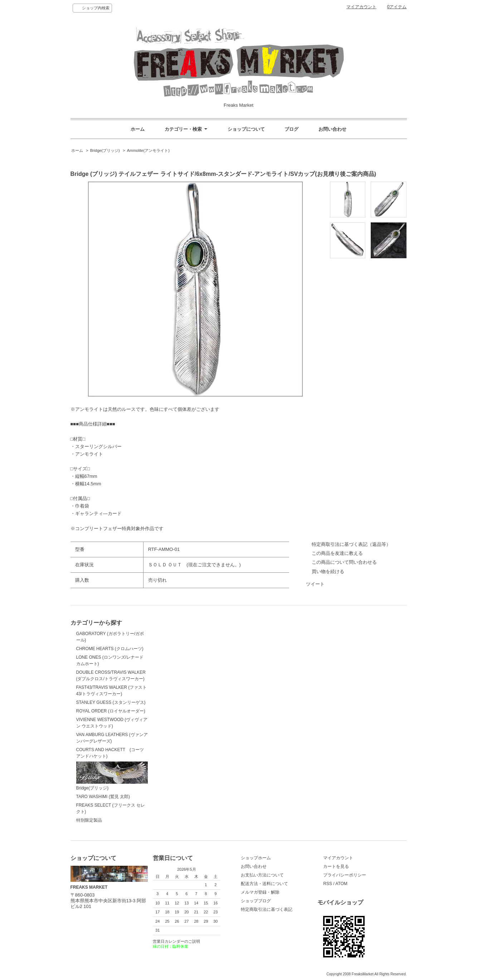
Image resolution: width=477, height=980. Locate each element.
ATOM (341, 884)
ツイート (315, 584)
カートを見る (336, 866)
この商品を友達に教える (337, 553)
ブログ (291, 129)
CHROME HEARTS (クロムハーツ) (110, 649)
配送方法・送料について (264, 884)
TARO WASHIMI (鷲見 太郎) (103, 797)
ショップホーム (256, 858)
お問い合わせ (332, 129)
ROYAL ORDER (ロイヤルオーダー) (111, 711)
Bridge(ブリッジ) (105, 150)
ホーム (138, 129)
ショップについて (246, 129)
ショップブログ (256, 901)
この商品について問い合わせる (344, 562)
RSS (328, 884)
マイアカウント (361, 7)
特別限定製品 (89, 820)
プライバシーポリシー (345, 875)
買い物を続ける (328, 571)
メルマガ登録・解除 (260, 892)
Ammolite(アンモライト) (148, 150)
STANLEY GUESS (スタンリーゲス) (111, 702)
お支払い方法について (262, 875)
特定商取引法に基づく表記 (267, 909)
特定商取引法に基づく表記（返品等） (351, 544)
